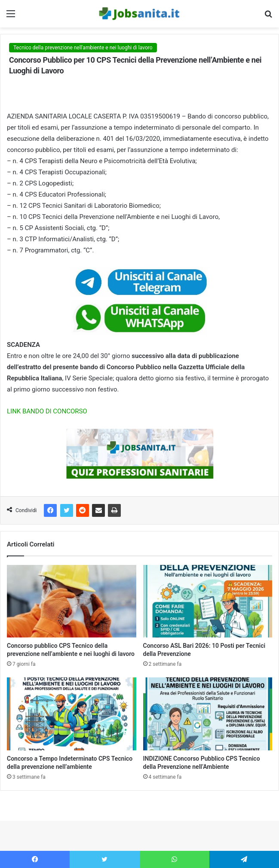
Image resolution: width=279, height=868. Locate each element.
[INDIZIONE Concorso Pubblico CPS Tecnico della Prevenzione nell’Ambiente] (208, 714)
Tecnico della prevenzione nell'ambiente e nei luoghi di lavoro (83, 48)
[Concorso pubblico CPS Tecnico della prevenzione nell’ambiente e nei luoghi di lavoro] (72, 601)
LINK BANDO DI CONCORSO (47, 411)
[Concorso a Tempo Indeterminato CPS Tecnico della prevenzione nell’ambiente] (72, 714)
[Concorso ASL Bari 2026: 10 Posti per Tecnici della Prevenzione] (208, 601)
